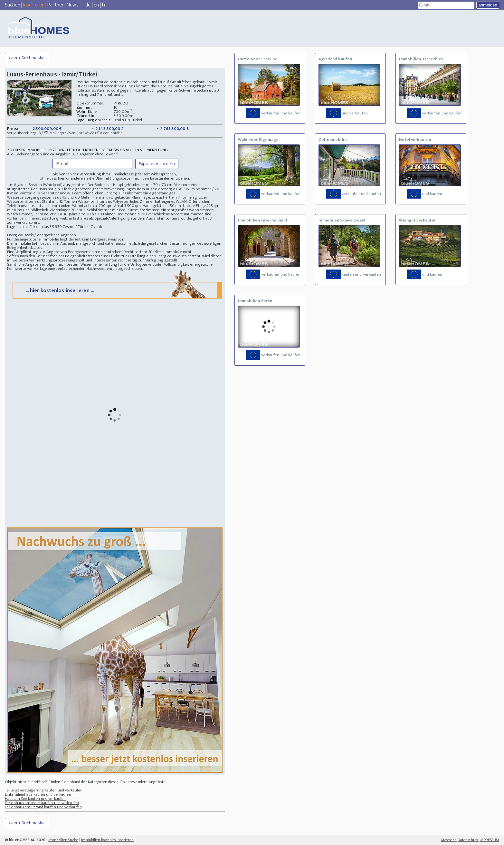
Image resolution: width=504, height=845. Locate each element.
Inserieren (34, 5)
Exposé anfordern (157, 164)
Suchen (13, 5)
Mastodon (449, 840)
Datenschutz (468, 840)
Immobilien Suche (63, 840)
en (96, 5)
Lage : (13, 227)
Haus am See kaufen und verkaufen (35, 799)
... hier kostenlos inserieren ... (117, 290)
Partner (56, 5)
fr (104, 5)
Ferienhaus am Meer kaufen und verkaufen (42, 803)
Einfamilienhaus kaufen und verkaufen (38, 794)
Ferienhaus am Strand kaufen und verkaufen (43, 807)
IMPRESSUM (489, 840)
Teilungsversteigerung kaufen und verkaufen (44, 790)
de (88, 5)
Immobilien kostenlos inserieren (107, 840)
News (72, 5)
